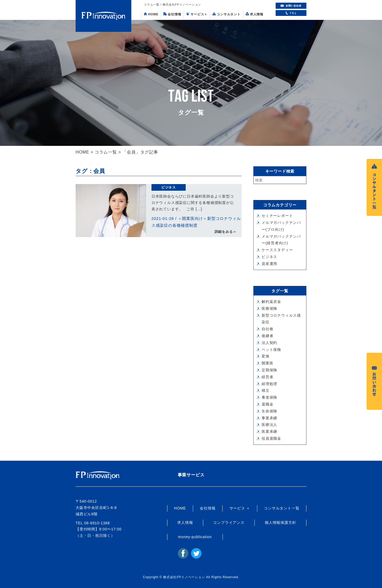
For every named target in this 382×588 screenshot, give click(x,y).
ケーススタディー (277, 250)
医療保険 (269, 308)
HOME (151, 14)
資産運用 (269, 264)
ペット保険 (271, 350)
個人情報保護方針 (280, 522)
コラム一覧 (106, 152)
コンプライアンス (229, 522)
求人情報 (255, 14)
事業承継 (269, 418)
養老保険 (269, 397)
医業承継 (269, 432)
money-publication (195, 537)
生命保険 (269, 411)
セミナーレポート (277, 216)
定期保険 (269, 370)
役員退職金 (271, 438)
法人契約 (269, 343)
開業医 (267, 363)
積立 (266, 390)
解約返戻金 (271, 302)
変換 (266, 356)
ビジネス (169, 187)
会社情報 (172, 14)
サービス (197, 14)
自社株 (267, 329)
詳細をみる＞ (226, 232)
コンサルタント (227, 14)
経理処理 (269, 384)
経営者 (267, 377)
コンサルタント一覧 (282, 508)
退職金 (267, 404)
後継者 (267, 336)
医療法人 (269, 425)
